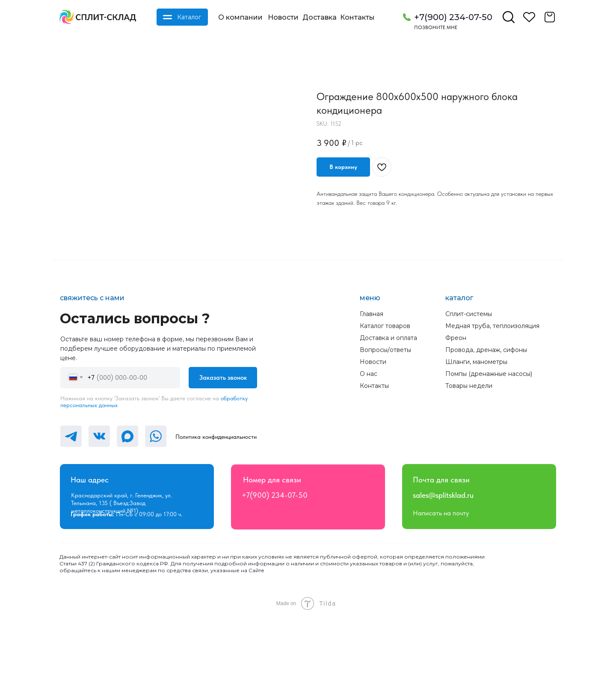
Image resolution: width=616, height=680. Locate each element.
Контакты (357, 17)
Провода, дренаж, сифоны (486, 411)
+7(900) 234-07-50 (453, 17)
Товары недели (469, 447)
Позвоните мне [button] (436, 27)
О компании (240, 17)
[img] (98, 17)
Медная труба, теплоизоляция (492, 387)
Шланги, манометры (476, 423)
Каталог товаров (385, 387)
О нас (369, 435)
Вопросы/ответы (385, 411)
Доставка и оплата (388, 399)
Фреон (456, 399)
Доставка (320, 17)
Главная (372, 375)
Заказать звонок (223, 439)
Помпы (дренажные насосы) (489, 435)
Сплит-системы (469, 375)
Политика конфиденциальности (216, 498)
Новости (283, 17)
